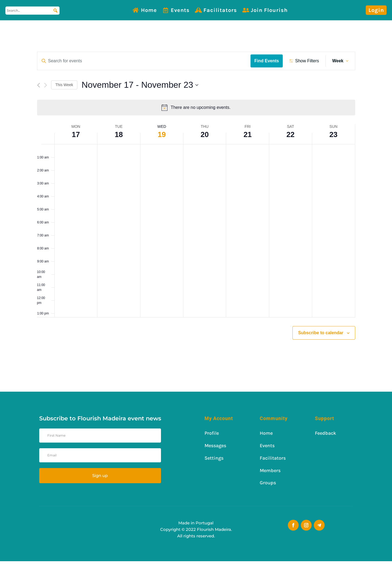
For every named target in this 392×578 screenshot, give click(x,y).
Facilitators (220, 10)
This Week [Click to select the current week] (64, 102)
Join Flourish (269, 10)
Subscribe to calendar (321, 350)
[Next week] (46, 102)
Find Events (269, 61)
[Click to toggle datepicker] (140, 102)
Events (180, 10)
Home (149, 10)
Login (376, 10)
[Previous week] (39, 102)
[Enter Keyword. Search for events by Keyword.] (145, 61)
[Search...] (32, 11)
